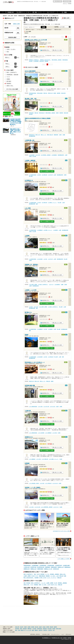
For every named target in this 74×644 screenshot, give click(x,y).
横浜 (16, 630)
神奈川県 (17, 627)
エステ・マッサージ (52, 578)
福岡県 (55, 627)
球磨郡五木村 (27, 569)
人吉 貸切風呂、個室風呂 (46, 155)
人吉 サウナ (51, 285)
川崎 (19, 630)
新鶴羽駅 (59, 93)
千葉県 (25, 627)
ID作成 (70, 3)
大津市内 (50, 630)
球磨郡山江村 (33, 569)
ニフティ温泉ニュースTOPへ (64, 559)
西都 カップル (43, 381)
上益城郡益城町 (51, 565)
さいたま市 (29, 630)
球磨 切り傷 (50, 93)
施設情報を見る (45, 50)
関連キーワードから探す (9, 632)
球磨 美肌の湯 (42, 113)
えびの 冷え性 (52, 407)
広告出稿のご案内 (46, 634)
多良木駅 (31, 61)
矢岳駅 (57, 407)
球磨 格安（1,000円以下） (34, 60)
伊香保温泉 (40, 629)
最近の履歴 (67, 1)
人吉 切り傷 (50, 175)
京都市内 (45, 630)
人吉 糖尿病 (55, 230)
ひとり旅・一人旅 (55, 576)
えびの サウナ (56, 507)
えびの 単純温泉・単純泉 (34, 483)
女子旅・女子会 (43, 578)
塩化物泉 (37, 578)
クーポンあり (40, 30)
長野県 (48, 627)
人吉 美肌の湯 (44, 175)
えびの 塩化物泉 (41, 433)
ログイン (65, 3)
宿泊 (35, 574)
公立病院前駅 (36, 61)
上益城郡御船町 (35, 565)
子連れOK (59, 578)
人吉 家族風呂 (54, 155)
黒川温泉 (50, 629)
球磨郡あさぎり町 (48, 569)
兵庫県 (29, 627)
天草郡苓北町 (56, 569)
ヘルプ (63, 634)
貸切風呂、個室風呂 (55, 574)
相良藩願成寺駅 (32, 136)
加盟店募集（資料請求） (35, 634)
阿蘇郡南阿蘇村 (27, 565)
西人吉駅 (34, 156)
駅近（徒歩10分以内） (29, 578)
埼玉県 (21, 627)
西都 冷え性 (37, 381)
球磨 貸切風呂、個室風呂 (57, 60)
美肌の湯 (61, 576)
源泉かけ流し (63, 574)
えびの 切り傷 (46, 407)
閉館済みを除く (58, 30)
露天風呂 (42, 574)
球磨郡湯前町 (54, 567)
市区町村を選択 (12, 37)
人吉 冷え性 (38, 155)
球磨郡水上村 (61, 567)
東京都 (36, 627)
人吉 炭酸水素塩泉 (33, 175)
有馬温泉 (25, 629)
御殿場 (36, 630)
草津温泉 (17, 629)
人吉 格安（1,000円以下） (43, 285)
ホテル (56, 585)
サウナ (37, 576)
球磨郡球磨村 (40, 569)
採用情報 (69, 638)
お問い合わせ (68, 634)
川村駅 (60, 135)
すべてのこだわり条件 (12, 89)
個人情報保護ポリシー (47, 638)
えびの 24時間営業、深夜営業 (47, 507)
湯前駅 (55, 93)
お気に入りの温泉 (58, 1)
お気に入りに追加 (58, 50)
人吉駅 (66, 155)
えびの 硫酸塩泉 (48, 433)
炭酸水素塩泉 (42, 576)
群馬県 (33, 627)
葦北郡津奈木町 (41, 567)
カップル (47, 574)
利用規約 (65, 638)
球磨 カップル (43, 135)
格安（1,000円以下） (28, 574)
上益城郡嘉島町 (43, 565)
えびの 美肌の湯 (45, 459)
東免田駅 (46, 61)
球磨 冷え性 (38, 135)
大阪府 (40, 627)
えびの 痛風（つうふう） (54, 459)
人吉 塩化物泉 (32, 155)
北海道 (44, 627)
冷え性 (38, 574)
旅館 (65, 576)
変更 (18, 28)
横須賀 (22, 630)
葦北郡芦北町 (33, 567)
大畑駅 (64, 135)
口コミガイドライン (55, 634)
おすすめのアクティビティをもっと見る (61, 531)
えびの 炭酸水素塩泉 (33, 407)
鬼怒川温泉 (59, 629)
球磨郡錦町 (48, 567)
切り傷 (33, 576)
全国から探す (17, 24)
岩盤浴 (8, 79)
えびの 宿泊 (40, 407)
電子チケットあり (30, 30)
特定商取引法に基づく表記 (57, 638)
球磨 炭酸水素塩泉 (33, 93)
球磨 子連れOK (50, 135)
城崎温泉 (29, 629)
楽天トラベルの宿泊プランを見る (47, 84)
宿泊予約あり (49, 30)
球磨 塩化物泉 (40, 93)
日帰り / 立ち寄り (11, 49)
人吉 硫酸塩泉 (40, 230)
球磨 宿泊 (45, 93)
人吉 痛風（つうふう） (52, 203)
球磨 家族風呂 (65, 60)
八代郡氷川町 (27, 567)
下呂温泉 (34, 629)
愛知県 (52, 627)
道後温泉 (45, 629)
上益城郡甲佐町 (58, 565)
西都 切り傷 (31, 381)
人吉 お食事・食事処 (33, 285)
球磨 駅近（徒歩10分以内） (45, 60)
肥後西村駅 (56, 135)
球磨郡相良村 (67, 567)
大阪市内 (40, 630)
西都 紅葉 (48, 381)
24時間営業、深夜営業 (12, 75)
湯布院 (54, 629)
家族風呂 (48, 576)
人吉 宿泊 (39, 175)
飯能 (33, 630)
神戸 (54, 630)
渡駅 (37, 204)
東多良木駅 (42, 61)
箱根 (21, 629)
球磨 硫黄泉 (31, 113)
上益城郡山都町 (66, 565)
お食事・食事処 (27, 576)
